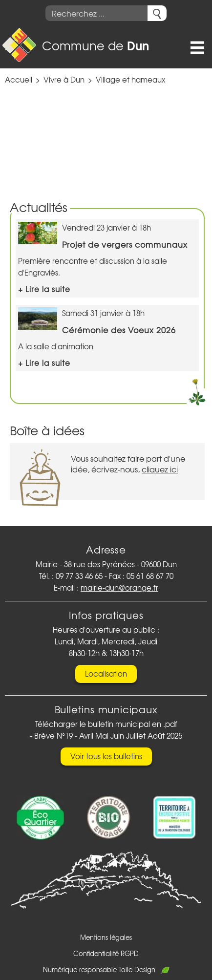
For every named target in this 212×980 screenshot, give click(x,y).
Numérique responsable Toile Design (106, 969)
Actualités (39, 207)
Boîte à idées (47, 430)
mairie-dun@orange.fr (119, 588)
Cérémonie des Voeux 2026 (119, 330)
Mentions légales (106, 937)
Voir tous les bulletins (106, 756)
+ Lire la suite (44, 289)
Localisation (106, 674)
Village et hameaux (130, 80)
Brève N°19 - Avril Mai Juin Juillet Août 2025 (108, 736)
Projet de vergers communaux (125, 244)
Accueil (19, 80)
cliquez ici (160, 469)
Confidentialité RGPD (106, 953)
